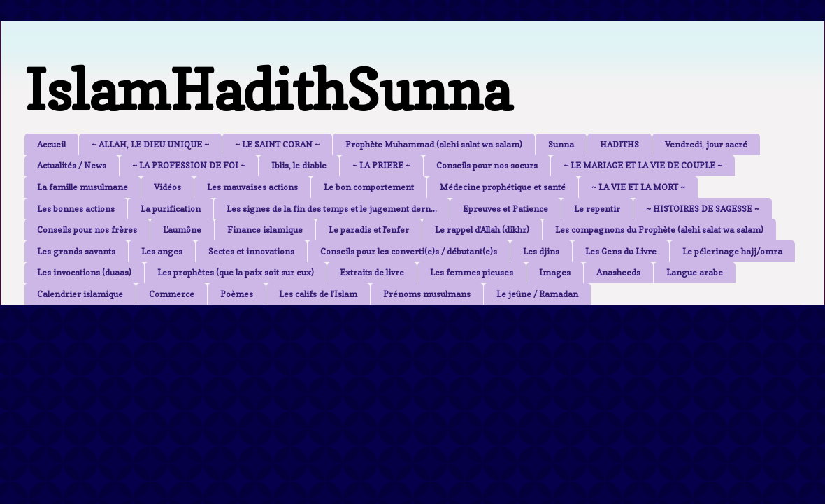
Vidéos (167, 187)
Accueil (51, 144)
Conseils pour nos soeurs (487, 165)
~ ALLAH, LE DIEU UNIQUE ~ (150, 144)
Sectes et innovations (251, 251)
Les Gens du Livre (621, 251)
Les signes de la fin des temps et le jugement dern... (332, 209)
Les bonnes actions (76, 209)
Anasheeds (618, 272)
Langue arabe (695, 272)
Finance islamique (265, 230)
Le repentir (597, 209)
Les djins (541, 251)
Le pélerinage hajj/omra (732, 251)
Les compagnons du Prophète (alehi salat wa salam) (659, 230)
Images (555, 272)
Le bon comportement (369, 187)
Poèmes (237, 294)
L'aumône (182, 230)
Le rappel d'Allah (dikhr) (482, 230)
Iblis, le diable (299, 165)
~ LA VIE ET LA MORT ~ (638, 187)
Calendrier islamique (80, 294)
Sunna (561, 144)
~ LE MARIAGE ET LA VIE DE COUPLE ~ (643, 165)
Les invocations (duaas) (84, 272)
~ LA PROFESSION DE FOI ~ (189, 165)
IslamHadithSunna (268, 90)
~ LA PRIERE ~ (381, 165)
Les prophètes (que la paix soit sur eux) (236, 272)
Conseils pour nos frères (87, 230)
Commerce (172, 294)
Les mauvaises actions (252, 187)
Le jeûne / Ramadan (537, 294)
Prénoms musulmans (427, 294)
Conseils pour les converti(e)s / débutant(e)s (409, 251)
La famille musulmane (82, 187)
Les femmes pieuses (472, 272)
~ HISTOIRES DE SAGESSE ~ (703, 209)
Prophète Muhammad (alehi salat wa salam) (434, 144)
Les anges (162, 251)
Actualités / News (72, 165)
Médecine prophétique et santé (503, 187)
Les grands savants (76, 251)
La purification (171, 209)
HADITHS (619, 144)
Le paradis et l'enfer (369, 230)
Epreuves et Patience (505, 209)
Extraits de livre (372, 272)
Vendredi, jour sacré (706, 144)
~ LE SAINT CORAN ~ (277, 144)
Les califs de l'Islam (318, 294)
